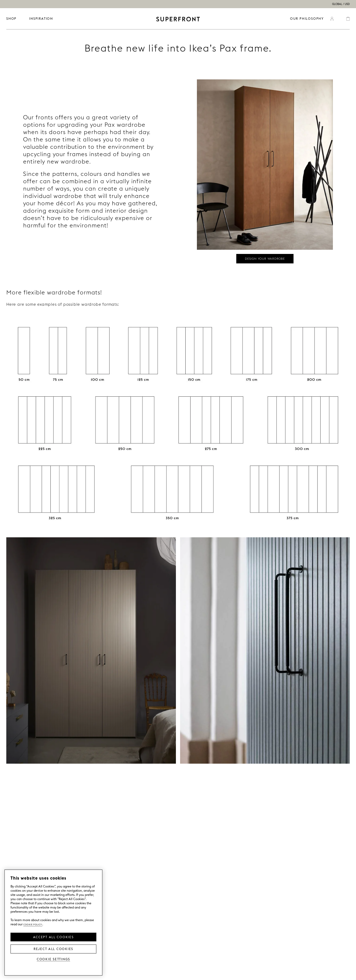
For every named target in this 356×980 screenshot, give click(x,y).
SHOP (11, 19)
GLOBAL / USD (341, 4)
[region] (53, 923)
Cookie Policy (33, 924)
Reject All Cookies (53, 948)
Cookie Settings (53, 959)
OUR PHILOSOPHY (307, 19)
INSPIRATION (41, 19)
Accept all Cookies (53, 937)
